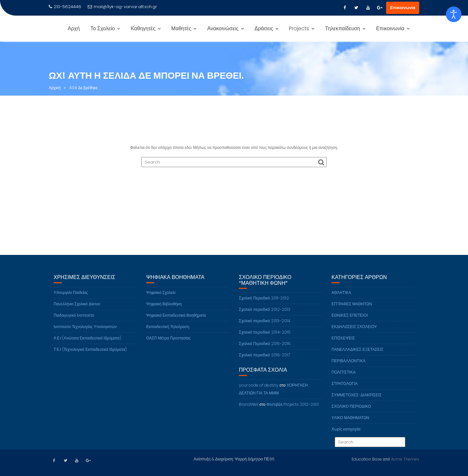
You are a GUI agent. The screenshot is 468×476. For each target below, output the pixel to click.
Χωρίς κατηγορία (346, 434)
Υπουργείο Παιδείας (71, 298)
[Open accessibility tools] (454, 14)
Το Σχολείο (103, 28)
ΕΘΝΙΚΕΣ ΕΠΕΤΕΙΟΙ (350, 320)
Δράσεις (264, 28)
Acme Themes (405, 459)
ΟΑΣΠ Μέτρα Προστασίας (169, 343)
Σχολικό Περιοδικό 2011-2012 (264, 304)
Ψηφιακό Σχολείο (161, 298)
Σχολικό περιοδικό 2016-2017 (264, 360)
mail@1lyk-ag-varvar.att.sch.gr (122, 7)
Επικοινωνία (403, 8)
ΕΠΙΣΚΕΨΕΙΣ (343, 343)
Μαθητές (181, 28)
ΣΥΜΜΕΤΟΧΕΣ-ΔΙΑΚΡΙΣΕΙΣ (357, 400)
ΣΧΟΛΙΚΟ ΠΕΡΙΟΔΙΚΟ (351, 411)
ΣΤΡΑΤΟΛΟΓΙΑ (344, 389)
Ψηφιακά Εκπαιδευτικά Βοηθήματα (176, 320)
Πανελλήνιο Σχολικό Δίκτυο (77, 309)
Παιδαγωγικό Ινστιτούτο (74, 320)
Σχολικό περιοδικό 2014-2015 (265, 338)
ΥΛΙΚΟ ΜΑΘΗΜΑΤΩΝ (350, 423)
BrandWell (249, 410)
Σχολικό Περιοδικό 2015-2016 (265, 349)
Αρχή (74, 28)
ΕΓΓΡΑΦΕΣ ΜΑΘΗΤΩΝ (352, 309)
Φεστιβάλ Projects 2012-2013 (293, 410)
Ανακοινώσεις (223, 28)
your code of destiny (259, 390)
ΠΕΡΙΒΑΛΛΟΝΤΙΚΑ (348, 366)
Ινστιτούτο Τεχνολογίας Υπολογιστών (85, 332)
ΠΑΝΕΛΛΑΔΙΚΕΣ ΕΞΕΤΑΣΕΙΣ (357, 355)
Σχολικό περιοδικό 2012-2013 (265, 315)
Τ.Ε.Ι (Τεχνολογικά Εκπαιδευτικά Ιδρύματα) (90, 355)
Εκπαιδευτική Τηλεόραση (168, 332)
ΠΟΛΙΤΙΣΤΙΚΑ (344, 377)
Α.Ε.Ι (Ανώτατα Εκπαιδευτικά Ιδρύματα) (87, 343)
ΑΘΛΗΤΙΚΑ (341, 298)
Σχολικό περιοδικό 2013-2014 (265, 326)
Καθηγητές (143, 28)
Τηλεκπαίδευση (343, 28)
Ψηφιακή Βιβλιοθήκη (164, 309)
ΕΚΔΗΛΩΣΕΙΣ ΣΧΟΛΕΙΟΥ (354, 332)
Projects (299, 28)
